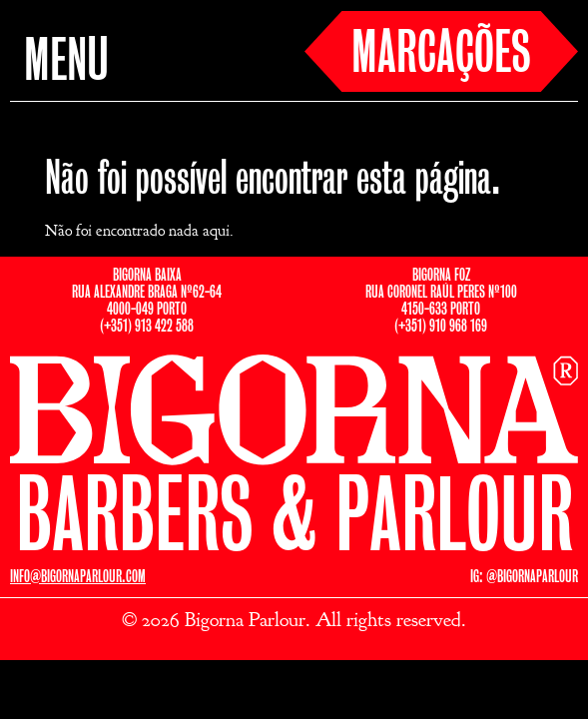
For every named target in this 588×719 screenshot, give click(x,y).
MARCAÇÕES (441, 55)
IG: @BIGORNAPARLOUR (524, 577)
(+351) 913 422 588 (147, 326)
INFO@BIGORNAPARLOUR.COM (78, 577)
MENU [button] (66, 63)
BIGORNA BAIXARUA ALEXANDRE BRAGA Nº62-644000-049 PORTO (147, 292)
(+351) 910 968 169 (441, 326)
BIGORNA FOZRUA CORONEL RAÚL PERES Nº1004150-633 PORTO (441, 292)
